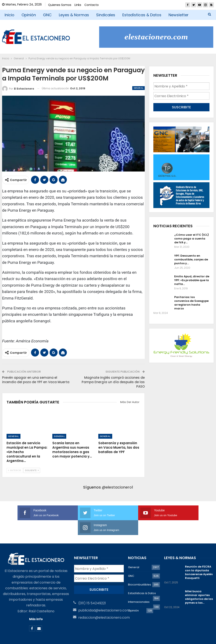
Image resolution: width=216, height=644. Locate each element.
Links (78, 5)
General (139, 88)
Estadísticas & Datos (142, 15)
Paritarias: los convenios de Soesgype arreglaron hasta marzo (191, 303)
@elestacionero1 (117, 487)
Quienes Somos (60, 5)
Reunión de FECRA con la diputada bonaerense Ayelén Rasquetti (199, 558)
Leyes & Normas (74, 15)
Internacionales (139, 587)
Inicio (9, 15)
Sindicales (106, 15)
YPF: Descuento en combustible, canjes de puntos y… (191, 259)
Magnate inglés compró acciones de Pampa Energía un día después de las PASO (113, 382)
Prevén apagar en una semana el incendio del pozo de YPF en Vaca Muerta (36, 380)
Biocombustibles (140, 570)
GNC (47, 15)
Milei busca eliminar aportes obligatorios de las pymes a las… (199, 582)
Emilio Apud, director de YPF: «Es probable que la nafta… (192, 280)
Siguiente (32, 470)
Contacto (92, 5)
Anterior (15, 470)
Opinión (29, 15)
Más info (36, 604)
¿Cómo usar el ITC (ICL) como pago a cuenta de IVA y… (192, 238)
